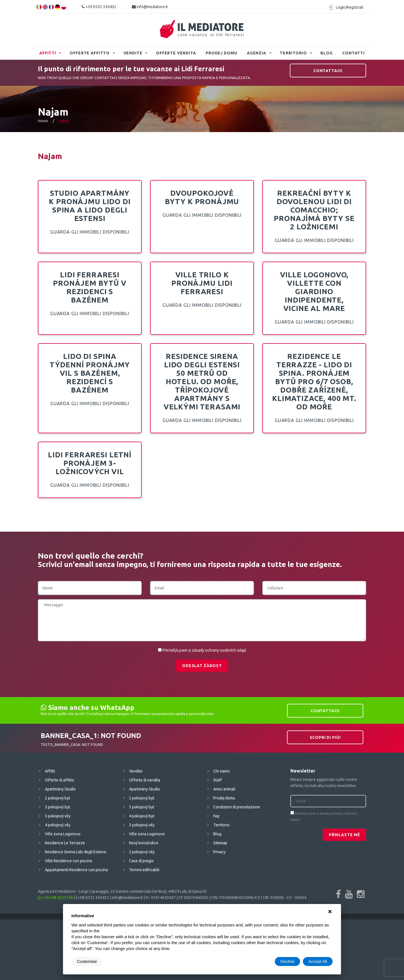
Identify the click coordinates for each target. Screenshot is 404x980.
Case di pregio (141, 861)
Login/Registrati (350, 7)
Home (43, 121)
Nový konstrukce (144, 843)
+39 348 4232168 (55, 898)
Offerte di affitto (59, 780)
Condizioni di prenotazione (237, 807)
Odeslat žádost (202, 666)
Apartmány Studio (60, 789)
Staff (218, 780)
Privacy (219, 852)
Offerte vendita (176, 53)
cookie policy (113, 931)
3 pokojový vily (58, 816)
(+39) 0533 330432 (92, 898)
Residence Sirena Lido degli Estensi (76, 852)
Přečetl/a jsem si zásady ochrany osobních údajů (204, 650)
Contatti (353, 53)
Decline (288, 961)
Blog (326, 53)
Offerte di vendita (145, 780)
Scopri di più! (325, 737)
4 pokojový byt (142, 816)
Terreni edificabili (144, 870)
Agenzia (257, 53)
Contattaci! (328, 71)
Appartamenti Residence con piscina (76, 870)
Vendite (133, 53)
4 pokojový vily (58, 825)
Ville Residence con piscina (68, 861)
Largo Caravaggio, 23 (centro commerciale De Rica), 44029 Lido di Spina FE (143, 891)
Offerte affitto (90, 53)
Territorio (293, 53)
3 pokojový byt (58, 807)
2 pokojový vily (142, 852)
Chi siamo (221, 771)
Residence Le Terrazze (65, 843)
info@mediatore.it (150, 7)
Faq (216, 816)
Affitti (48, 53)
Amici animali (224, 789)
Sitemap (220, 843)
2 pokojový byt (58, 798)
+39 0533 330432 (99, 7)
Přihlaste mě (344, 835)
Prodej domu (221, 53)
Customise (87, 961)
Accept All (318, 961)
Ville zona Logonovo (63, 834)
